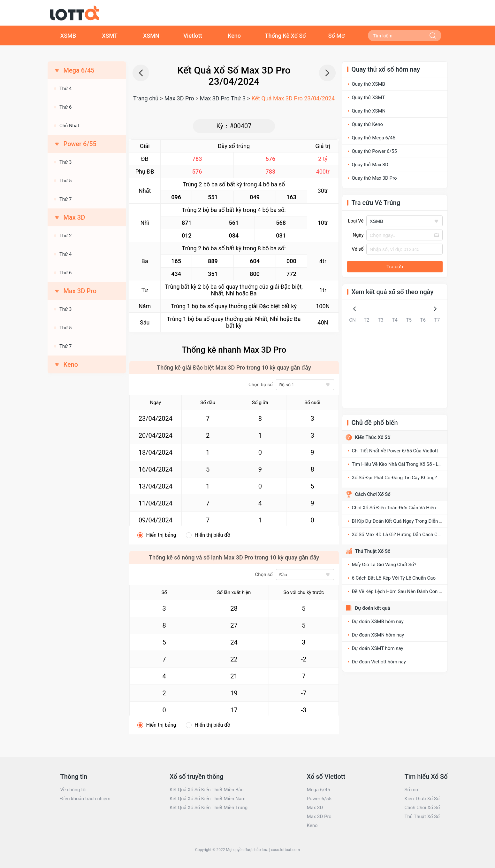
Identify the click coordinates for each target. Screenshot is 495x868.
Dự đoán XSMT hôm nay (378, 648)
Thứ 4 (66, 89)
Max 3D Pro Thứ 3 (223, 98)
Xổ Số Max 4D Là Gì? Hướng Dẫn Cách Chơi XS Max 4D (410, 535)
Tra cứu (395, 266)
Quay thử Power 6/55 (374, 151)
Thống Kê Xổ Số (285, 36)
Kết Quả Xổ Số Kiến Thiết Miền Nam (208, 799)
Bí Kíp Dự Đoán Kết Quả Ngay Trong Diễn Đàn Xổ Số (407, 521)
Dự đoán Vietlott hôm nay (379, 662)
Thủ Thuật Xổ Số (373, 551)
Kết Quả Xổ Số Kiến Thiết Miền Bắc (206, 790)
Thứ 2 (66, 236)
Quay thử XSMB (369, 84)
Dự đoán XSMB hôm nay (378, 622)
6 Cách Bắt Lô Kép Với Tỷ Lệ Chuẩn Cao (394, 578)
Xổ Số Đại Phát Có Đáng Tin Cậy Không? (394, 478)
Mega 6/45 (319, 790)
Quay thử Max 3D (370, 165)
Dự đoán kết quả (373, 608)
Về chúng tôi (74, 790)
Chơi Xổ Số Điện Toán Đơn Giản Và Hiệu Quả (399, 508)
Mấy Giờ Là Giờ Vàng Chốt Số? (384, 565)
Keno (234, 36)
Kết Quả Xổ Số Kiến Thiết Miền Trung (209, 808)
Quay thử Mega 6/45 (374, 138)
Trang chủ (146, 98)
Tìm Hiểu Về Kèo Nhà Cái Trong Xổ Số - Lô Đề (400, 464)
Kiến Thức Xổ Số (373, 437)
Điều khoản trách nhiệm (85, 799)
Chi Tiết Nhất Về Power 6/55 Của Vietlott (395, 451)
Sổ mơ (411, 790)
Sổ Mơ (337, 36)
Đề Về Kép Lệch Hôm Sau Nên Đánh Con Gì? (399, 591)
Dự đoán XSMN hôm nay (378, 635)
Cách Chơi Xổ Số (373, 494)
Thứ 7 (66, 199)
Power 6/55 (319, 799)
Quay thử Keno (368, 124)
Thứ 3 (66, 162)
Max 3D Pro (179, 98)
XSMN (151, 36)
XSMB (68, 36)
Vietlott (193, 36)
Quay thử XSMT (369, 98)
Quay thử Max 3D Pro (374, 178)
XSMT (110, 36)
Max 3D (315, 808)
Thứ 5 (66, 181)
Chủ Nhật (69, 126)
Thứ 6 (66, 107)
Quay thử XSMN (369, 111)
